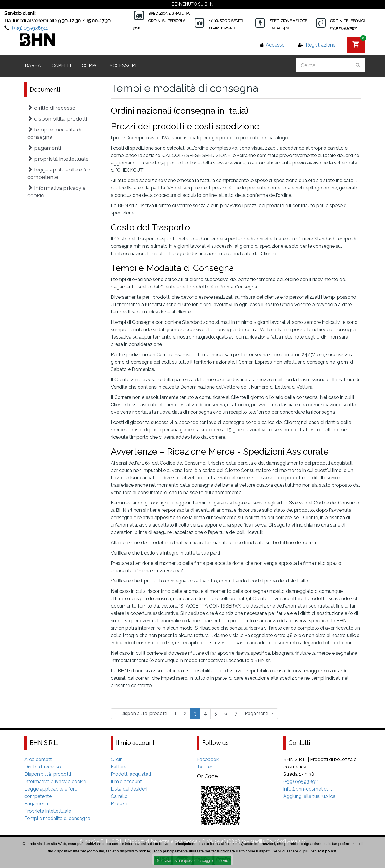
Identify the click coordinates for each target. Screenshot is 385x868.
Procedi (119, 804)
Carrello (119, 796)
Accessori (123, 66)
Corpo (90, 66)
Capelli (61, 66)
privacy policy (323, 851)
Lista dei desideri (129, 789)
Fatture (119, 767)
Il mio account (126, 782)
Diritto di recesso (51, 108)
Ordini (117, 759)
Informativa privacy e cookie (57, 192)
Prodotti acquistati (131, 774)
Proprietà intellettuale (58, 159)
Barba (33, 66)
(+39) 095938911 (30, 28)
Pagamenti (259, 713)
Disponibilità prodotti (141, 713)
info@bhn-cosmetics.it (308, 789)
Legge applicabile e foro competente (61, 173)
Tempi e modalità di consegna (54, 133)
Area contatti (39, 759)
